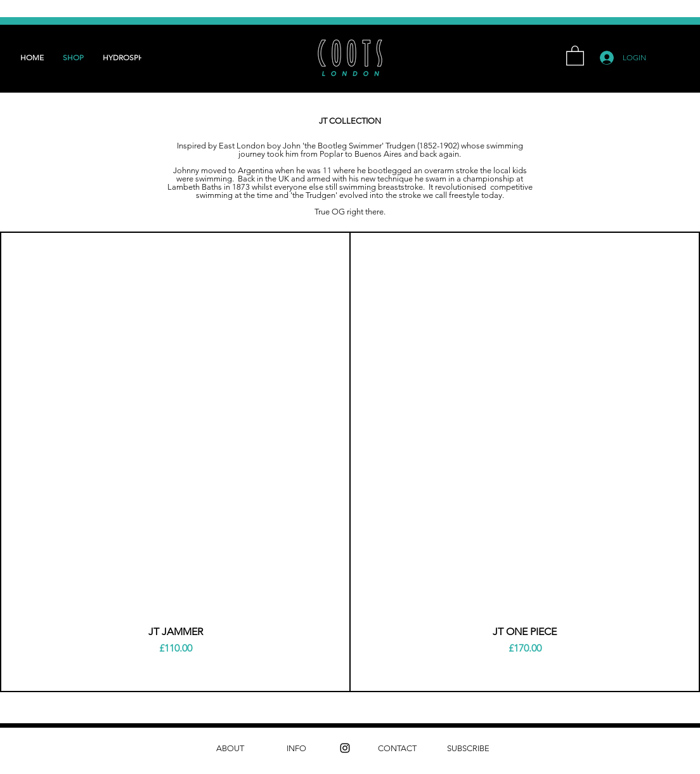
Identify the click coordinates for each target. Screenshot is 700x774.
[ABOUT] (230, 748)
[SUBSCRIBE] (468, 748)
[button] (575, 55)
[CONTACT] (397, 748)
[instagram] (345, 748)
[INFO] (296, 748)
